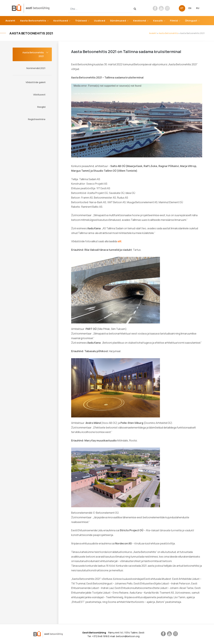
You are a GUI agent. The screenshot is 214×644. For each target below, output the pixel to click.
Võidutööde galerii (36, 82)
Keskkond (140, 21)
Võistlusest (39, 95)
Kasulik (158, 21)
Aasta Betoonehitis (33, 21)
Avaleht (10, 21)
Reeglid (41, 107)
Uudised (100, 21)
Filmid (174, 21)
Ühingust (191, 21)
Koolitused (61, 21)
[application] (137, 120)
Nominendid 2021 (36, 68)
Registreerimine (37, 119)
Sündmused (118, 21)
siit (119, 241)
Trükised (81, 21)
